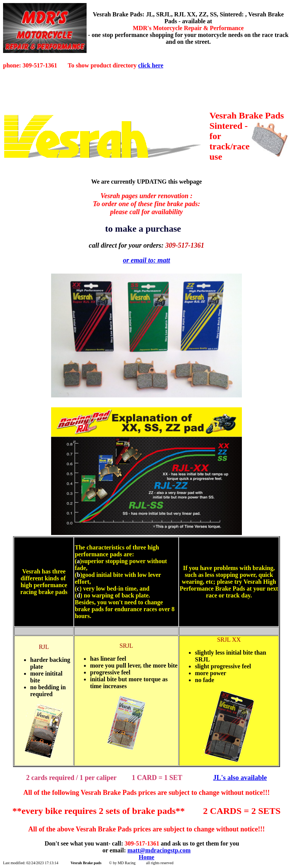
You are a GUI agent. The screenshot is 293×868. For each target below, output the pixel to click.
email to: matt (151, 260)
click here (151, 65)
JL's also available (240, 778)
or (127, 260)
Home (147, 857)
